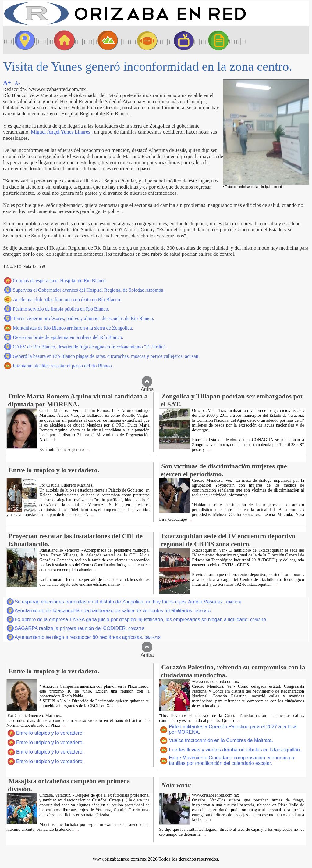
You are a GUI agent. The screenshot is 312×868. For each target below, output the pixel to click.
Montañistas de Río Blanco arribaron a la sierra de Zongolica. (73, 328)
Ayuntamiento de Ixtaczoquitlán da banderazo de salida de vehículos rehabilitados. (113, 611)
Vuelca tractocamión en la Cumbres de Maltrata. (221, 740)
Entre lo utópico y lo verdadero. (50, 733)
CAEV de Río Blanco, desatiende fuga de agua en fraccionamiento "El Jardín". (90, 347)
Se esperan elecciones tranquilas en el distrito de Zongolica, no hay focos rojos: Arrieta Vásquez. (128, 602)
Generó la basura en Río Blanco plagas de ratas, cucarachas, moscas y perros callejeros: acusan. (106, 356)
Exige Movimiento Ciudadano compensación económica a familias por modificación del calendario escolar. (231, 760)
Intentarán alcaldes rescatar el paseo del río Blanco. (63, 366)
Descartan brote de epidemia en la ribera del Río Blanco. (68, 337)
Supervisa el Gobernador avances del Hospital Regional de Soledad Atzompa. (89, 290)
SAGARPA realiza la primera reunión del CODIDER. (79, 628)
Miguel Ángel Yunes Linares (60, 132)
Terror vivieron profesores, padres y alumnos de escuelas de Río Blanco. (83, 318)
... (88, 450)
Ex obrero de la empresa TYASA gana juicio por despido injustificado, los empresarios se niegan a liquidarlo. (140, 619)
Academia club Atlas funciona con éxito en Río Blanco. (67, 299)
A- (17, 83)
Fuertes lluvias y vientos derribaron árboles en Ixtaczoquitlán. (235, 750)
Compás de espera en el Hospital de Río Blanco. (60, 281)
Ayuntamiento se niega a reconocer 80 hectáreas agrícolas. (88, 637)
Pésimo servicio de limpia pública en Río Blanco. (61, 309)
